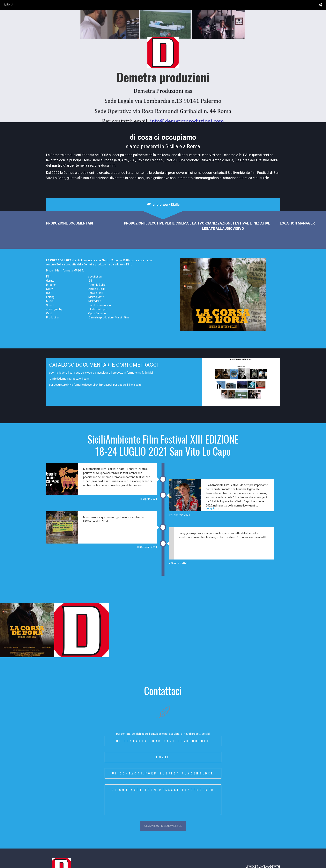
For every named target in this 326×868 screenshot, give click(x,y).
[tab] (163, 205)
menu (8, 5)
